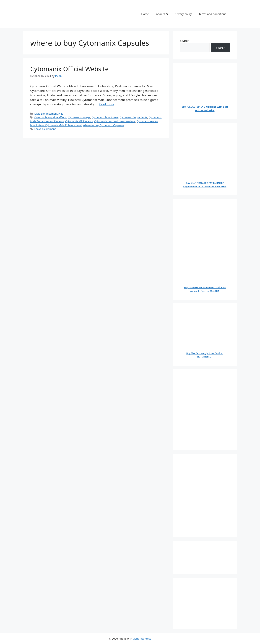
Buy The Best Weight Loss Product (205, 355)
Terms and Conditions (212, 14)
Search (185, 41)
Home (145, 14)
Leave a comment (45, 129)
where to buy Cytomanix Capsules (104, 125)
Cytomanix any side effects (50, 117)
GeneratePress (142, 638)
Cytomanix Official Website (69, 69)
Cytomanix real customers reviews (115, 121)
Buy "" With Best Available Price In (205, 289)
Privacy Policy (183, 14)
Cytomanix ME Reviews (79, 121)
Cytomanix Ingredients (134, 117)
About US (162, 14)
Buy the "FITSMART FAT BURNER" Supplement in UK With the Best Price (205, 185)
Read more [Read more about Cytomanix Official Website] (106, 104)
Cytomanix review (147, 121)
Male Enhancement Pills (49, 114)
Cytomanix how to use (105, 117)
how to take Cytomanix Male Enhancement (56, 125)
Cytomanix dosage (79, 117)
